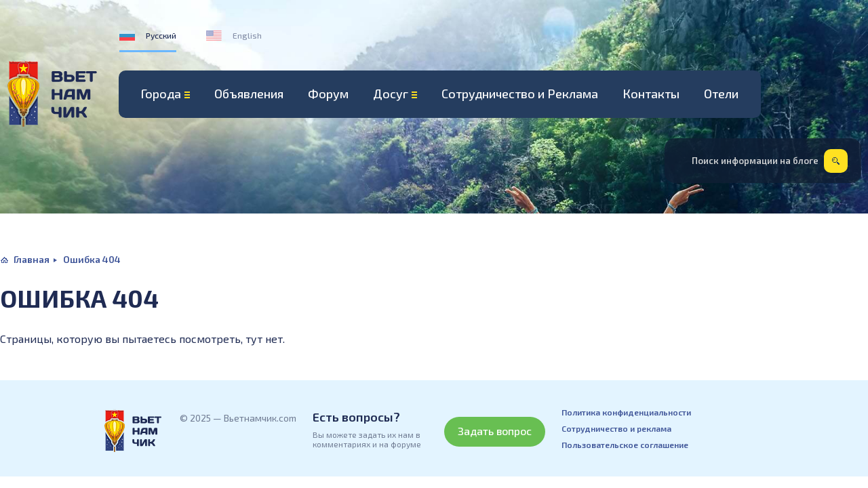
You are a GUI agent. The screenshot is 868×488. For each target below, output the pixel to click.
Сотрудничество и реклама (616, 428)
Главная (32, 259)
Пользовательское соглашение (625, 445)
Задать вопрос (495, 431)
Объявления (249, 94)
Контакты (651, 94)
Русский (161, 35)
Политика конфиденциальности (626, 412)
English (247, 35)
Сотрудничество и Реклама (520, 94)
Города (161, 94)
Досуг (391, 94)
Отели (721, 94)
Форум (328, 94)
